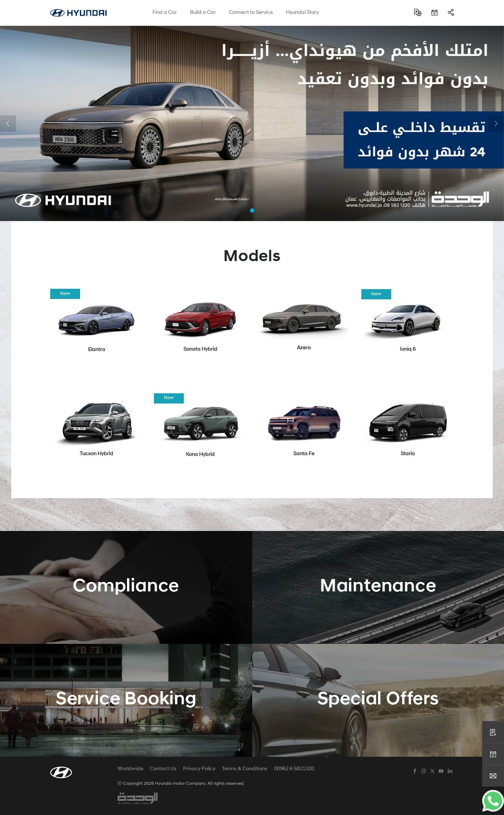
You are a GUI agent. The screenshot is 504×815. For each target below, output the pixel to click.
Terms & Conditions (245, 769)
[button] (8, 123)
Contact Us (163, 769)
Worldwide (130, 769)
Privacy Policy (199, 769)
